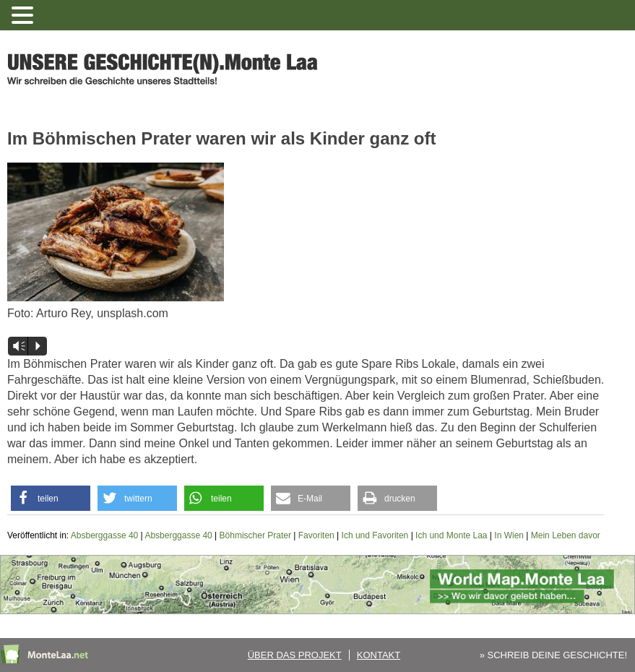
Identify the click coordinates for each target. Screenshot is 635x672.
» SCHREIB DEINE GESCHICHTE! (553, 655)
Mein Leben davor (566, 535)
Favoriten (316, 535)
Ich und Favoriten (375, 535)
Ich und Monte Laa (451, 535)
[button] (51, 498)
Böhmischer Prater (255, 535)
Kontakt (379, 655)
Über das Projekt (295, 655)
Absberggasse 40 (104, 535)
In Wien (509, 535)
